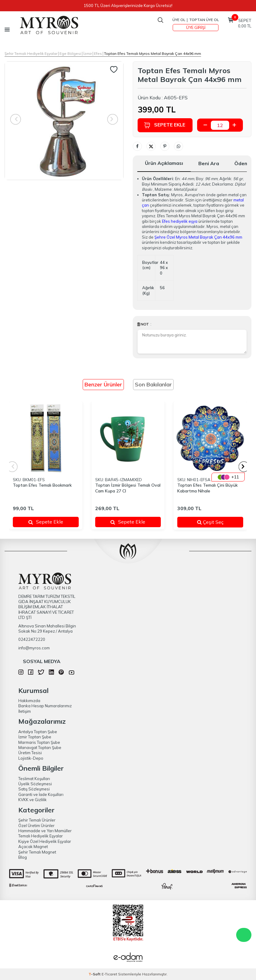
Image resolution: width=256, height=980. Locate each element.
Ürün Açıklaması (164, 163)
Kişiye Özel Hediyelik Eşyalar (45, 841)
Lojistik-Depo (31, 758)
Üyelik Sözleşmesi (35, 784)
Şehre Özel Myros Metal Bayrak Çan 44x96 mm (198, 237)
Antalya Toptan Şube (38, 732)
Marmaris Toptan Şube (39, 742)
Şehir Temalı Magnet (37, 852)
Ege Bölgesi (70, 53)
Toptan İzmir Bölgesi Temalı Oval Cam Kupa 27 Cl (128, 488)
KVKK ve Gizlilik (32, 800)
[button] (244, 467)
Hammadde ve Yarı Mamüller (45, 831)
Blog (23, 857)
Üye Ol (179, 20)
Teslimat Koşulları (34, 779)
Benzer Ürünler (103, 384)
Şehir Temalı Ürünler (37, 820)
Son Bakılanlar (153, 384)
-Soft (95, 974)
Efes (98, 53)
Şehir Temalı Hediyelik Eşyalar (31, 53)
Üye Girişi (196, 27)
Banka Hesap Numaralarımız (45, 706)
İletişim (25, 711)
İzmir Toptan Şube (35, 737)
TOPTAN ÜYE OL (204, 20)
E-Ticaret (109, 974)
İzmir (88, 53)
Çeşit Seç (216, 522)
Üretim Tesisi (30, 753)
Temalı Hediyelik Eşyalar (41, 836)
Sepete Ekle (164, 125)
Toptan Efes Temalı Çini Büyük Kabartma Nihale (207, 488)
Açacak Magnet (33, 847)
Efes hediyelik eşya (180, 221)
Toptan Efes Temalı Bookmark (42, 485)
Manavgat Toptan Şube (40, 747)
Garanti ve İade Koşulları (41, 794)
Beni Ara (209, 163)
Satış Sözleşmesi (34, 789)
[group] (64, 121)
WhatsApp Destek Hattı (244, 935)
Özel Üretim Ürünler (36, 826)
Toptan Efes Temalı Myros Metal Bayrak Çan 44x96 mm (153, 53)
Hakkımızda (29, 701)
